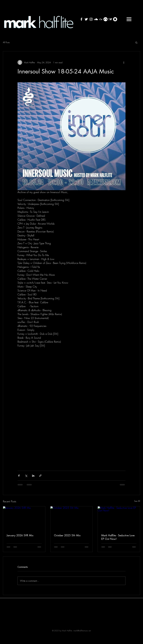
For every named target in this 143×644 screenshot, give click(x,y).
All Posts (6, 42)
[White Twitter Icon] (86, 19)
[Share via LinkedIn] (33, 476)
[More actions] (124, 62)
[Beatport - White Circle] (105, 19)
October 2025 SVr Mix (67, 535)
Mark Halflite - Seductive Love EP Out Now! (118, 537)
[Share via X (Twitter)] (26, 476)
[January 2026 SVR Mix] (24, 518)
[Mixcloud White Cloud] (101, 19)
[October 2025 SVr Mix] (72, 518)
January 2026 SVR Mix (20, 535)
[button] (129, 19)
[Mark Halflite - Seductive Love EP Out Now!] (119, 518)
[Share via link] (40, 476)
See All (137, 501)
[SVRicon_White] (110, 19)
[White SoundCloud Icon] (96, 19)
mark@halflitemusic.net (82, 631)
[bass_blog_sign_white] (115, 19)
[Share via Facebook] (19, 476)
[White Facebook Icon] (81, 19)
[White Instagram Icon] (91, 19)
